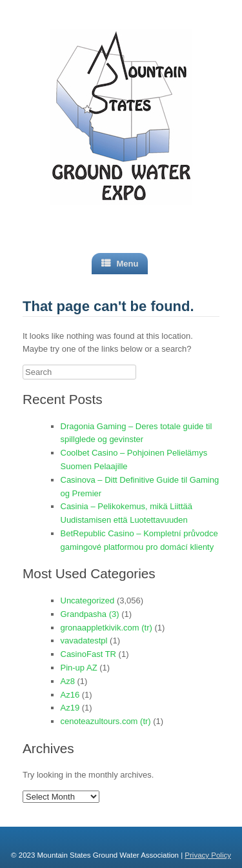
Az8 (68, 681)
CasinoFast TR (88, 654)
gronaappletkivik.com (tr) (106, 628)
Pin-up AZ (79, 668)
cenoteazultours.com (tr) (106, 721)
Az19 (70, 708)
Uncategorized (88, 601)
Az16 (70, 695)
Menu (120, 264)
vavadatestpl (84, 641)
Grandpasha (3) (90, 614)
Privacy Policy (208, 855)
